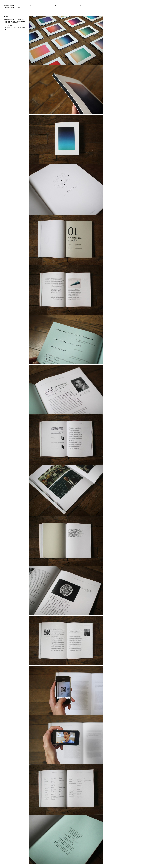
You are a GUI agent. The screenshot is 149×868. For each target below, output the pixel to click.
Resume (57, 6)
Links (82, 6)
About (31, 6)
